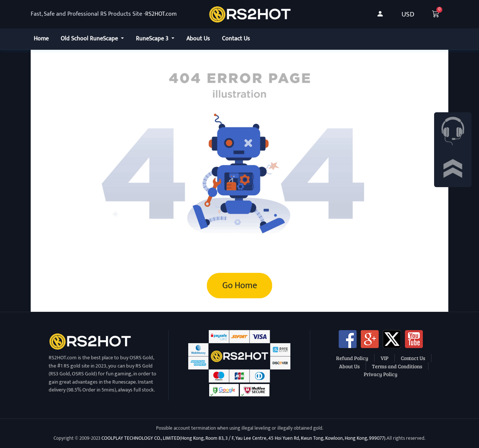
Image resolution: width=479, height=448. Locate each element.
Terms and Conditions (397, 366)
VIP (385, 358)
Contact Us (236, 39)
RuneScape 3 (153, 39)
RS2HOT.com (161, 14)
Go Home (240, 286)
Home (41, 39)
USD (408, 14)
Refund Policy (352, 358)
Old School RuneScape (90, 39)
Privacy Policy (381, 374)
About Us (198, 39)
